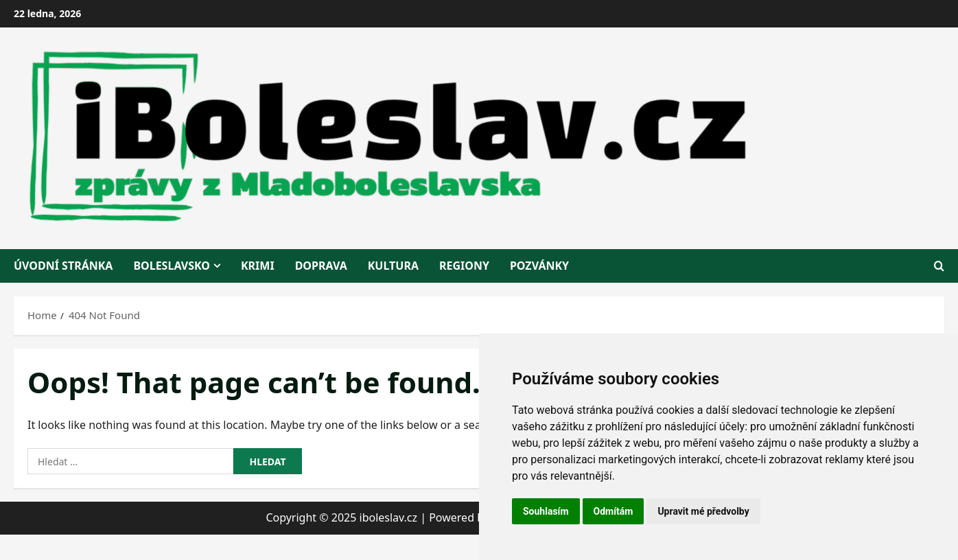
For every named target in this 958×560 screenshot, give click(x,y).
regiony (464, 266)
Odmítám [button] (614, 511)
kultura (393, 266)
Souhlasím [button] (546, 511)
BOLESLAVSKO (172, 266)
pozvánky (539, 266)
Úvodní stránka (63, 266)
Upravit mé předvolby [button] (703, 511)
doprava (321, 266)
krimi (258, 266)
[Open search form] (939, 266)
